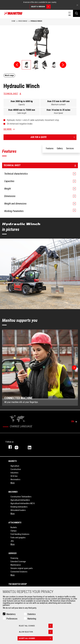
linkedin (32, 447)
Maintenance (16, 565)
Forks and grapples (18, 538)
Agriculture (15, 466)
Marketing (32, 619)
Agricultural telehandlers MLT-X (23, 503)
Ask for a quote (54, 137)
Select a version (41, 7)
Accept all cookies (36, 638)
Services (12, 553)
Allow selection (36, 632)
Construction (16, 469)
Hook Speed (58, 113)
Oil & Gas (14, 476)
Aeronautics (15, 479)
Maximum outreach (58, 104)
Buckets (14, 527)
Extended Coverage (18, 562)
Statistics (32, 614)
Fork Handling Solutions (20, 534)
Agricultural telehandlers (20, 500)
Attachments (15, 523)
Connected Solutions (19, 572)
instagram (18, 447)
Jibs (12, 541)
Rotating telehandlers (19, 507)
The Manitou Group (18, 584)
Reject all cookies (36, 626)
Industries (14, 473)
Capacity (22, 104)
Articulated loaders (18, 510)
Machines (13, 492)
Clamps (14, 531)
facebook (9, 447)
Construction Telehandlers (21, 497)
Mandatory (11, 614)
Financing (14, 558)
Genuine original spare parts (22, 568)
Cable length (22, 113)
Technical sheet (11, 94)
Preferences (12, 619)
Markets (13, 461)
